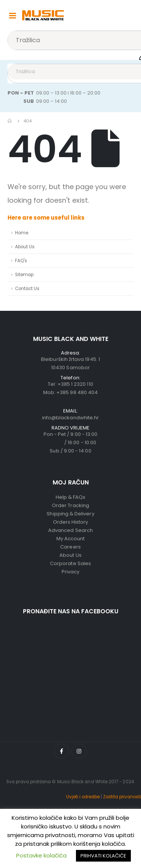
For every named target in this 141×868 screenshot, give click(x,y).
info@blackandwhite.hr (70, 418)
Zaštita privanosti (122, 797)
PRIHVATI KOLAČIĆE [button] (103, 856)
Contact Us (27, 289)
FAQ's (21, 261)
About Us (25, 247)
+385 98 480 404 (77, 392)
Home (22, 233)
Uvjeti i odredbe (83, 797)
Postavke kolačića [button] (41, 855)
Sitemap (24, 275)
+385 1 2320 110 (75, 384)
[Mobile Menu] (12, 15)
